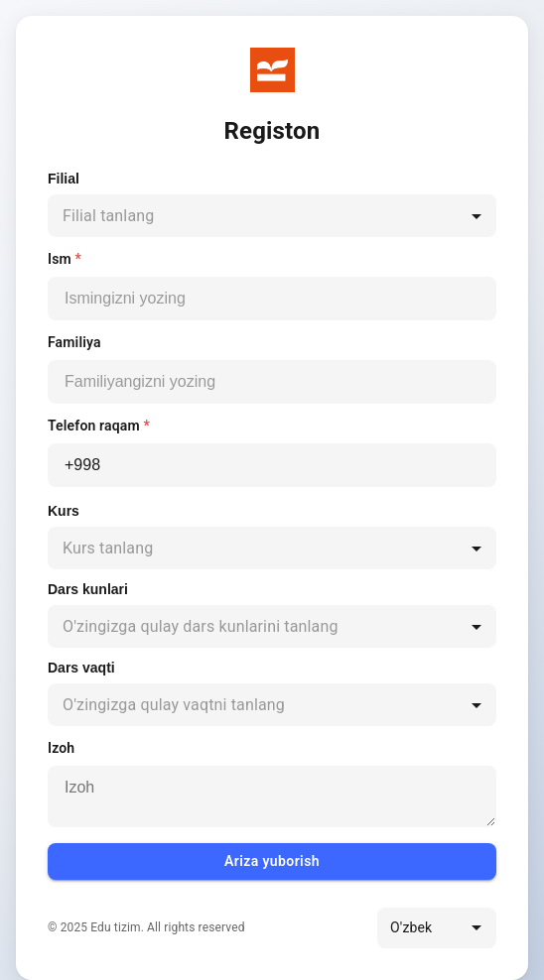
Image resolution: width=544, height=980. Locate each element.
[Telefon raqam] (272, 465)
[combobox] (272, 216)
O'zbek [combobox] (411, 927)
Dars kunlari (88, 589)
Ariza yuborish (272, 861)
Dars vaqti (81, 668)
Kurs (64, 511)
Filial (64, 179)
